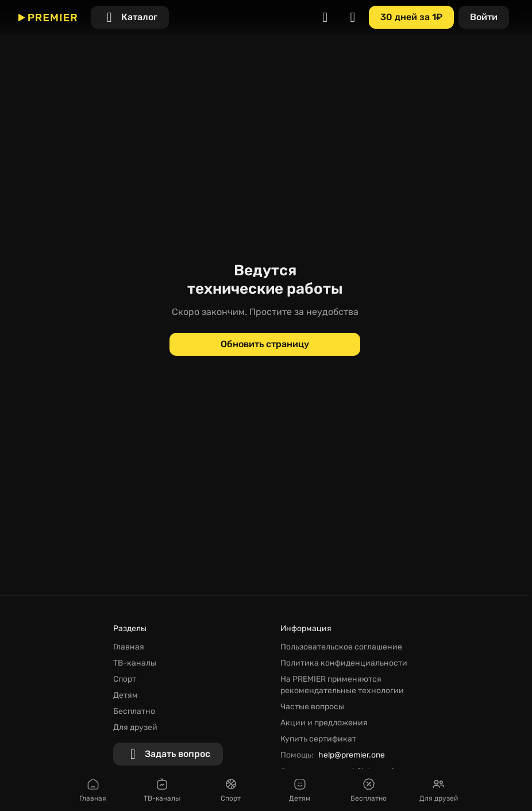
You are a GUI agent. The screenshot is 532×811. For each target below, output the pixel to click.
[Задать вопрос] (168, 754)
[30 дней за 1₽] (411, 17)
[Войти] (484, 17)
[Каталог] (130, 17)
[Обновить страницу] (265, 344)
